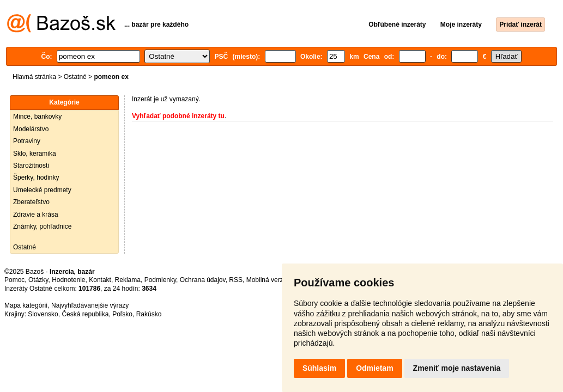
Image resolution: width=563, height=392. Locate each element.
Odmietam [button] (374, 368)
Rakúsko (149, 314)
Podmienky (160, 280)
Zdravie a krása (36, 215)
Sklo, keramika (35, 154)
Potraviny (27, 141)
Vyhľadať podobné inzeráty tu (178, 116)
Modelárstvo (31, 129)
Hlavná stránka (34, 77)
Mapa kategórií (26, 305)
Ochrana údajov (203, 280)
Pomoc (14, 280)
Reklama (128, 280)
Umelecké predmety (42, 190)
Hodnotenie (68, 280)
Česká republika (85, 314)
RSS (236, 280)
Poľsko (122, 314)
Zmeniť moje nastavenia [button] (457, 368)
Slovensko (43, 314)
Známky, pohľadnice (42, 226)
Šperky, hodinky (36, 177)
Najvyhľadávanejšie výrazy (90, 305)
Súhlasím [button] (319, 368)
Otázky (38, 280)
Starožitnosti (31, 166)
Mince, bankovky (37, 117)
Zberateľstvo (31, 202)
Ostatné (75, 77)
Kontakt (100, 280)
